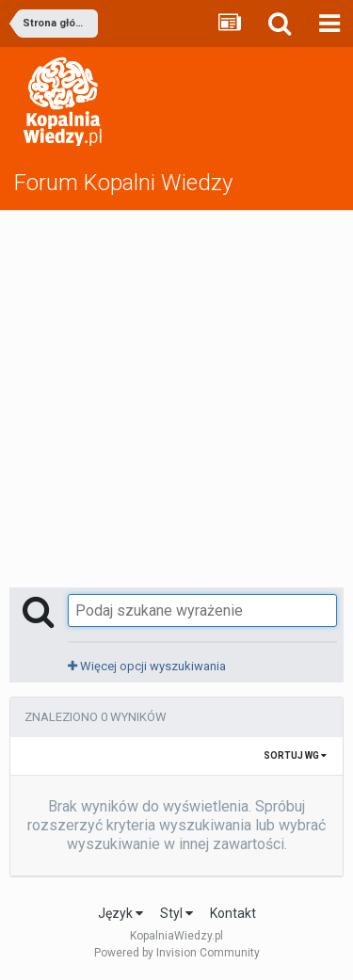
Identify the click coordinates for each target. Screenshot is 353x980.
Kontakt (233, 913)
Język (120, 913)
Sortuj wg (295, 755)
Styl (176, 913)
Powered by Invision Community (177, 953)
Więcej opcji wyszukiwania (147, 666)
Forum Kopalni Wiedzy (123, 183)
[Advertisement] (176, 397)
